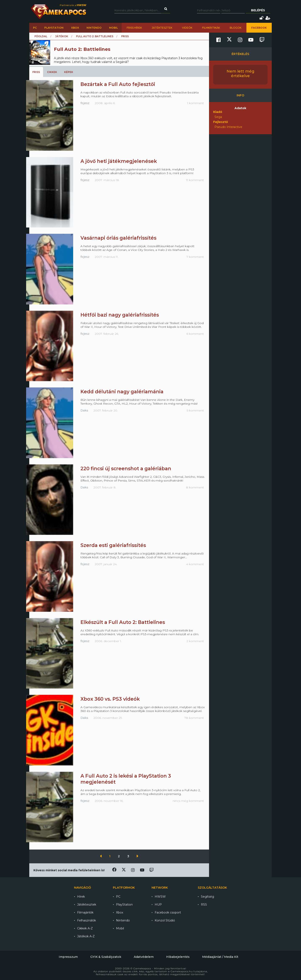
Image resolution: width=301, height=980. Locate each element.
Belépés (258, 10)
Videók (187, 28)
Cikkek (52, 72)
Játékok (62, 36)
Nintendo (94, 28)
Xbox (75, 28)
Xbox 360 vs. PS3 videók (110, 699)
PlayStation (54, 28)
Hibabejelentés (178, 957)
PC (35, 28)
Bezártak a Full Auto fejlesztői (118, 84)
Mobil (114, 28)
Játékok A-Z (86, 936)
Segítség (207, 897)
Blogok (236, 28)
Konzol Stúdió (165, 920)
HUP (158, 905)
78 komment (194, 718)
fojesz (85, 103)
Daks (84, 410)
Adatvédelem (144, 957)
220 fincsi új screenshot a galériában (126, 469)
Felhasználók (87, 920)
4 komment (195, 564)
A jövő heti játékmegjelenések (119, 161)
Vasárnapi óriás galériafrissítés (118, 238)
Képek (69, 72)
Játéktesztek (162, 28)
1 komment (195, 103)
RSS (204, 905)
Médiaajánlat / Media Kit (220, 957)
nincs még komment (188, 801)
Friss (36, 72)
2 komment (195, 641)
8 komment (195, 487)
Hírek (81, 897)
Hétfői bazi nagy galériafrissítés (120, 315)
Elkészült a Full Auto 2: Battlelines (123, 622)
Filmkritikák (211, 28)
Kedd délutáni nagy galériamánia (122, 392)
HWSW (160, 897)
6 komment (195, 334)
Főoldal (41, 36)
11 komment (195, 180)
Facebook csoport (168, 912)
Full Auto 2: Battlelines (95, 36)
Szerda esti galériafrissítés (113, 545)
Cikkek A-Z (85, 928)
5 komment (195, 410)
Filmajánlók (85, 912)
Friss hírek (134, 28)
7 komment (195, 257)
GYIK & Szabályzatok (106, 957)
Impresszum (68, 957)
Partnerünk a (73, 5)
